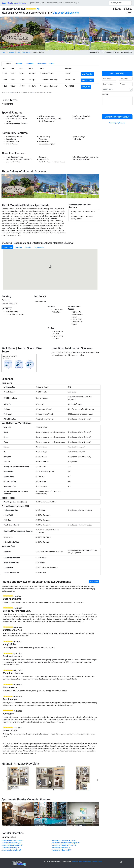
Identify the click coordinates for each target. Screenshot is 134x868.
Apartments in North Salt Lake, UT (64, 845)
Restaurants (7, 247)
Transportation (39, 247)
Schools (28, 247)
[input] (115, 90)
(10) (38, 9)
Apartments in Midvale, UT (61, 848)
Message (105, 94)
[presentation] (117, 110)
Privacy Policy (87, 862)
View (87, 74)
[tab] (7, 64)
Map (55, 13)
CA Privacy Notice (77, 862)
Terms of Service (97, 862)
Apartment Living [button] (71, 3)
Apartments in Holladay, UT (11, 850)
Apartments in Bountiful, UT (62, 850)
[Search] (120, 3)
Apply (86, 87)
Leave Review (94, 582)
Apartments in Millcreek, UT (11, 843)
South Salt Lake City (69, 13)
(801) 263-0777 (117, 74)
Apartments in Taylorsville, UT (12, 845)
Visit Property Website (117, 123)
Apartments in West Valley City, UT (64, 840)
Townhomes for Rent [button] (55, 3)
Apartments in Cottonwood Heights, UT (66, 843)
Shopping (18, 247)
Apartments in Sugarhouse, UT (12, 840)
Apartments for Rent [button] (37, 3)
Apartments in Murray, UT (11, 848)
